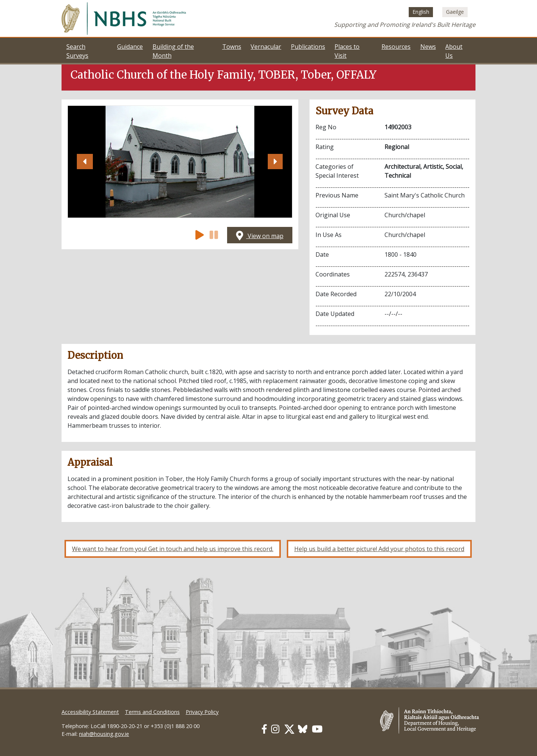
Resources (396, 47)
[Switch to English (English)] (421, 12)
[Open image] (180, 162)
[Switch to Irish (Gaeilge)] (455, 12)
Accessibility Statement (90, 712)
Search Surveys (77, 51)
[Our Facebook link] (264, 729)
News (428, 47)
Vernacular (266, 47)
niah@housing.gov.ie (104, 734)
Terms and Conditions (152, 712)
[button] (85, 162)
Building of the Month (173, 51)
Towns (232, 47)
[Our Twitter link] (289, 729)
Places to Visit (347, 51)
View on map (260, 236)
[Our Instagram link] (275, 729)
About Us (454, 51)
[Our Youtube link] (317, 729)
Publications (308, 47)
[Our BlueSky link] (303, 729)
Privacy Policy (202, 712)
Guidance (130, 47)
